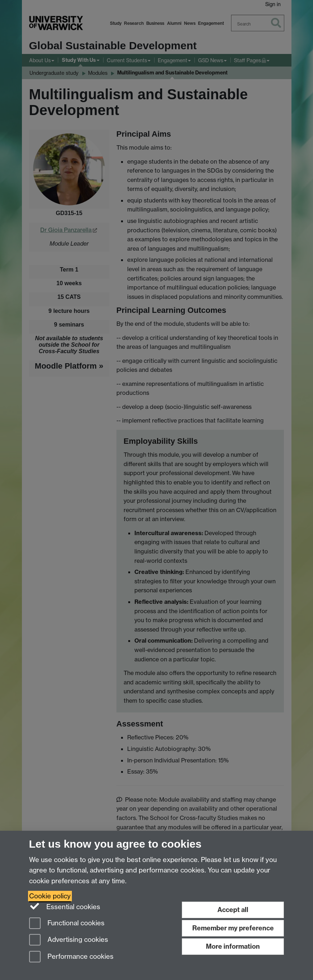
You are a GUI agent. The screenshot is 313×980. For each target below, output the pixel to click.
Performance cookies (71, 957)
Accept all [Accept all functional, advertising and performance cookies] (233, 910)
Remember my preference (233, 928)
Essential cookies (65, 906)
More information (233, 946)
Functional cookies (67, 924)
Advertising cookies (69, 940)
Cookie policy (50, 896)
